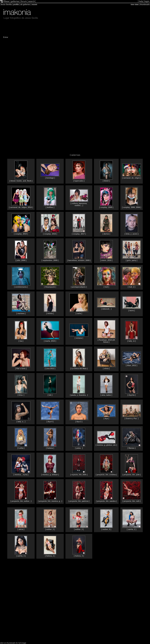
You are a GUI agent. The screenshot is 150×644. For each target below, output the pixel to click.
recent (34, 4)
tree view (135, 4)
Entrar (6, 37)
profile (16, 4)
